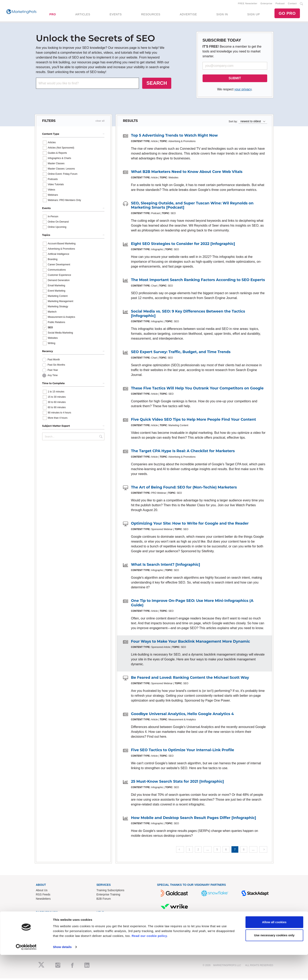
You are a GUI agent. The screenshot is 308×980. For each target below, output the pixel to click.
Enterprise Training (108, 896)
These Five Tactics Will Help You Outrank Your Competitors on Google (197, 390)
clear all (100, 122)
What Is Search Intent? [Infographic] (166, 566)
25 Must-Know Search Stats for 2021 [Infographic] (178, 783)
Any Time (53, 377)
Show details (62, 972)
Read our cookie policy (149, 961)
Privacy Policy (105, 936)
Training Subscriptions (110, 892)
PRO (53, 15)
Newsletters (43, 900)
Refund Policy (105, 928)
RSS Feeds (43, 896)
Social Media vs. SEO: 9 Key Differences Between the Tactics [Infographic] (188, 315)
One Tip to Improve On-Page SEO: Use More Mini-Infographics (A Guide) (192, 605)
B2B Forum (104, 900)
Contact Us (104, 919)
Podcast (280, 4)
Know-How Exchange (110, 923)
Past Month (54, 361)
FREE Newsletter (248, 4)
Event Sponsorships (49, 923)
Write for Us (43, 928)
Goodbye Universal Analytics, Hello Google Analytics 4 (182, 715)
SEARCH (157, 85)
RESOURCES (151, 15)
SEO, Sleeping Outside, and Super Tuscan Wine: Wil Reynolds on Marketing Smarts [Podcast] (192, 207)
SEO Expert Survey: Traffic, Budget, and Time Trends (181, 354)
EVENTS (116, 15)
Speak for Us (44, 932)
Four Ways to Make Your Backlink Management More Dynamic (191, 643)
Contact (292, 4)
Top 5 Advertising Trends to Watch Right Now (174, 137)
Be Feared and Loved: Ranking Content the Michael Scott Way (190, 679)
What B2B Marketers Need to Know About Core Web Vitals (187, 173)
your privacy (243, 91)
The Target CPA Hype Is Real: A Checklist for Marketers (183, 453)
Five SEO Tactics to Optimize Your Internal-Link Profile (183, 752)
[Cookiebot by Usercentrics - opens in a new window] (26, 972)
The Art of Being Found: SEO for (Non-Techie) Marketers (184, 489)
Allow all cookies (274, 947)
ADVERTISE (188, 15)
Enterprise (266, 4)
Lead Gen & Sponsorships (52, 919)
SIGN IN (222, 15)
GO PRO (287, 14)
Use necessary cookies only (274, 960)
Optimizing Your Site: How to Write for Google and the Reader (190, 525)
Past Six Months (56, 366)
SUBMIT (235, 80)
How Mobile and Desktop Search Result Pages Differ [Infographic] (194, 819)
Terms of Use (105, 932)
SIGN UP (253, 15)
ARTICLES (83, 15)
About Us (42, 892)
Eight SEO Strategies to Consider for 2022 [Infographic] (183, 245)
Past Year (53, 372)
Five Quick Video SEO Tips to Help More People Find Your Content (194, 421)
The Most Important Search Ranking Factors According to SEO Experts (198, 281)
